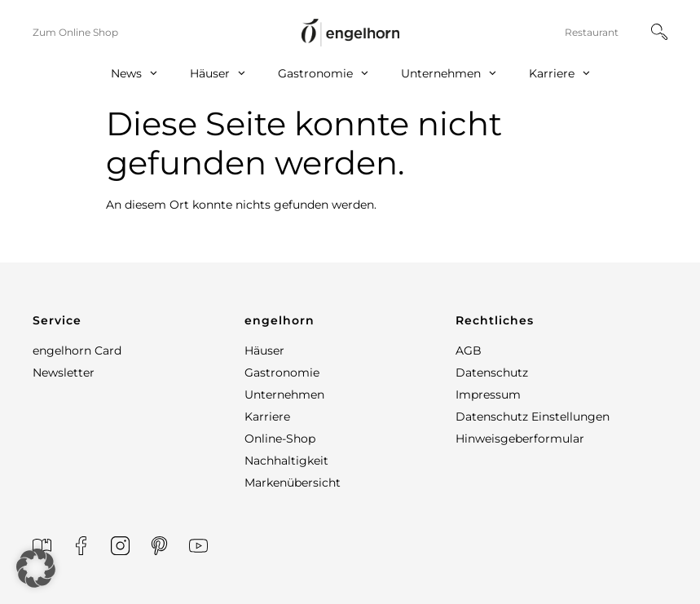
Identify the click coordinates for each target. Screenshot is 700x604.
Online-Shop (280, 439)
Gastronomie (323, 74)
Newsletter (64, 373)
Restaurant (592, 32)
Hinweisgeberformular (520, 439)
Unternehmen (449, 74)
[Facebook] (81, 546)
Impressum (488, 395)
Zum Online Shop (75, 32)
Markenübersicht (293, 483)
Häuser (218, 74)
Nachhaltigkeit (286, 461)
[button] (139, 320)
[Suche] (659, 32)
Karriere (559, 74)
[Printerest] (159, 546)
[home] (350, 32)
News (134, 74)
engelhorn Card (77, 350)
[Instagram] (120, 546)
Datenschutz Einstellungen (533, 417)
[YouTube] (198, 546)
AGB (469, 350)
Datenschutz (492, 373)
